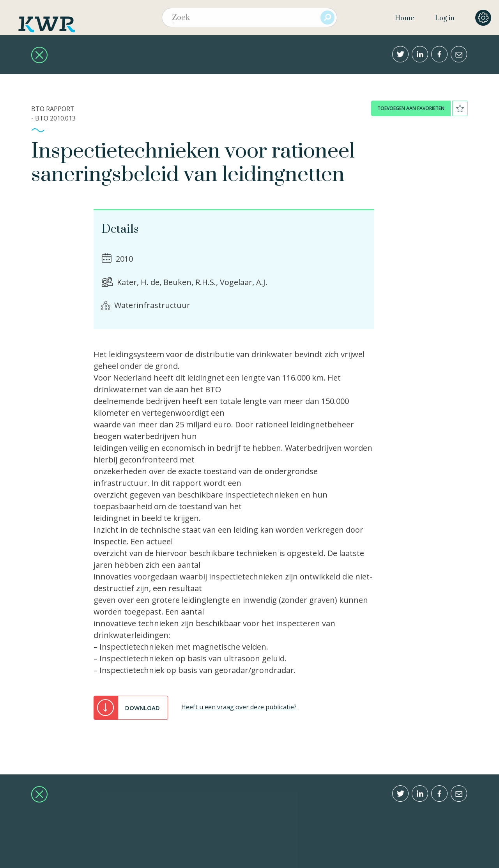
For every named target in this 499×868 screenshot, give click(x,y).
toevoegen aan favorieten (411, 108)
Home (404, 18)
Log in (445, 18)
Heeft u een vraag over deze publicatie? (239, 707)
